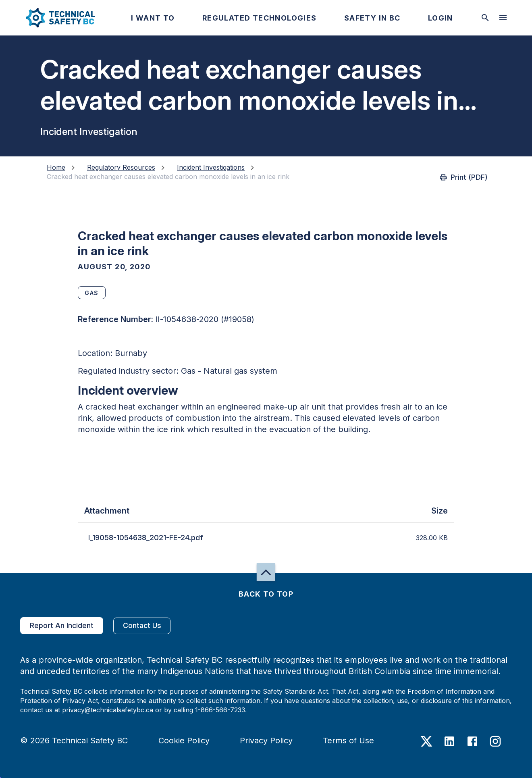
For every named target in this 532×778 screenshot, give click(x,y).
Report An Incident (62, 626)
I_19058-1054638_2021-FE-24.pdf (146, 538)
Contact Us (142, 626)
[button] (54, 18)
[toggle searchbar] (485, 18)
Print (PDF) (464, 177)
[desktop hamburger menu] (503, 18)
